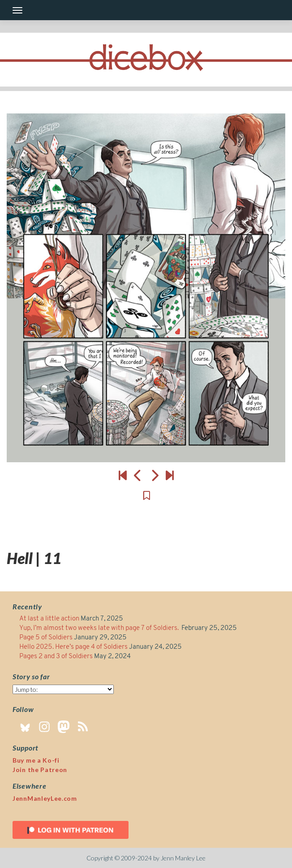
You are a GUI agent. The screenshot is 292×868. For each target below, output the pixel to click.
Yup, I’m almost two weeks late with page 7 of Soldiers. (100, 628)
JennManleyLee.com (45, 798)
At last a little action (49, 619)
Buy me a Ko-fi (36, 760)
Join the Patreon (40, 770)
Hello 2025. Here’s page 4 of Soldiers (73, 647)
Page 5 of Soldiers (46, 638)
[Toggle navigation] (17, 10)
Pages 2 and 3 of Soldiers (56, 657)
